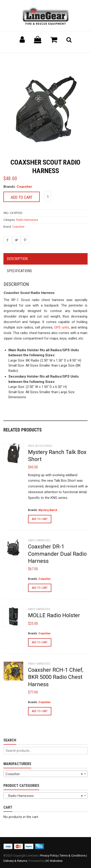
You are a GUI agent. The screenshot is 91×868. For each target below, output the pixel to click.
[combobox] (45, 774)
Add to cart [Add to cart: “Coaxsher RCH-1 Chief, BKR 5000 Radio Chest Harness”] (40, 711)
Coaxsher (24, 187)
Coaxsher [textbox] (44, 774)
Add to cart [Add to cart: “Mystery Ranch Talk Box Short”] (40, 519)
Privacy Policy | (50, 856)
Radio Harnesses (27, 220)
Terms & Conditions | (73, 856)
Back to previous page (25, 59)
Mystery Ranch (48, 510)
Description (17, 259)
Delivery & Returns (15, 861)
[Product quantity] (48, 197)
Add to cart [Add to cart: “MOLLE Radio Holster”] (40, 642)
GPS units (62, 327)
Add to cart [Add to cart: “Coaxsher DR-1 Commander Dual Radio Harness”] (40, 588)
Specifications (19, 271)
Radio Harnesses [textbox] (44, 796)
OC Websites (54, 861)
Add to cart (22, 197)
